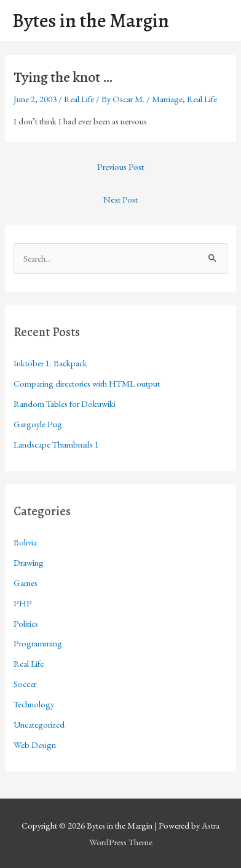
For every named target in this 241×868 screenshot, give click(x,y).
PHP (23, 603)
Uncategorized (39, 724)
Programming (38, 643)
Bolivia (25, 542)
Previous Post (120, 167)
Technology (34, 704)
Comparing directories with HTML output (87, 383)
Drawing (29, 562)
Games (26, 583)
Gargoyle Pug (38, 424)
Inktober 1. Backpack (50, 363)
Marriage (167, 99)
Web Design (35, 745)
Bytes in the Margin (91, 21)
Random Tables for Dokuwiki (65, 404)
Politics (26, 623)
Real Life (79, 99)
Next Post (120, 199)
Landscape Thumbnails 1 (56, 444)
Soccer (25, 684)
